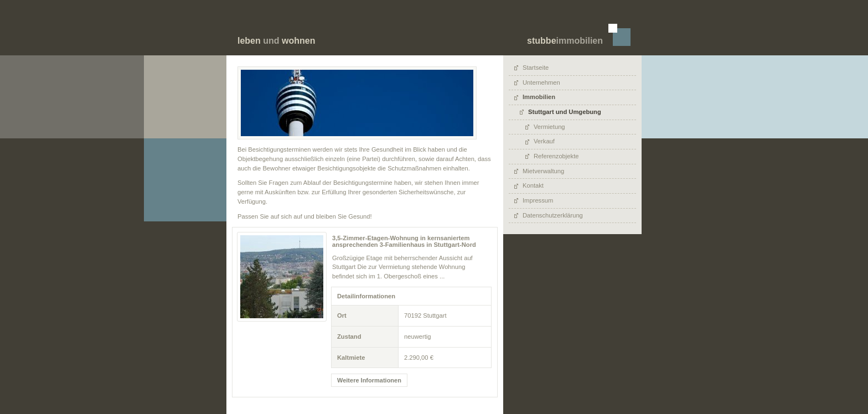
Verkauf (544, 141)
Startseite (536, 68)
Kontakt (533, 185)
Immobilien (539, 97)
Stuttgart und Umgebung (565, 112)
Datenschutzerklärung (553, 215)
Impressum (538, 200)
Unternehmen (541, 82)
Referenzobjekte (556, 156)
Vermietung (549, 127)
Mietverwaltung (543, 171)
